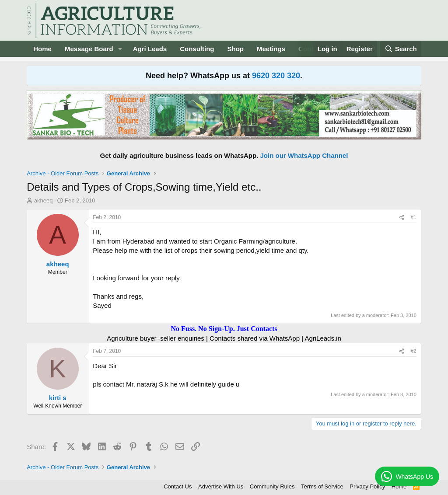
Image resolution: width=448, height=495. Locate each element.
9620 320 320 (276, 76)
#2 (413, 351)
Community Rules (272, 486)
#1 (413, 217)
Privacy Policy (367, 486)
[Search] (401, 49)
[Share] (402, 218)
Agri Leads (150, 49)
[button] (120, 49)
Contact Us (178, 486)
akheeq (44, 200)
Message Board (89, 49)
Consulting (197, 49)
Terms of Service (322, 486)
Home (42, 49)
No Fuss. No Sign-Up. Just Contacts (224, 329)
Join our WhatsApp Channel (304, 155)
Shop (236, 49)
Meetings (271, 49)
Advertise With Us (221, 486)
